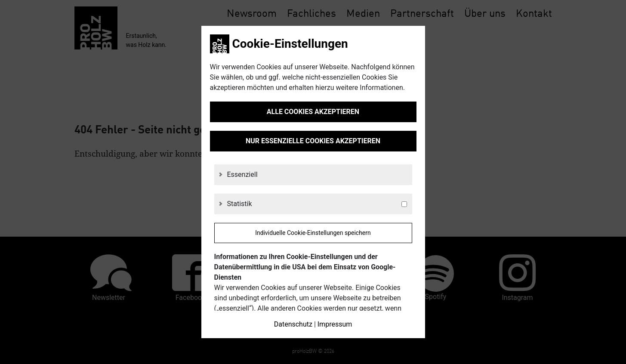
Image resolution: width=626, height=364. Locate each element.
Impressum (335, 324)
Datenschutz (293, 324)
